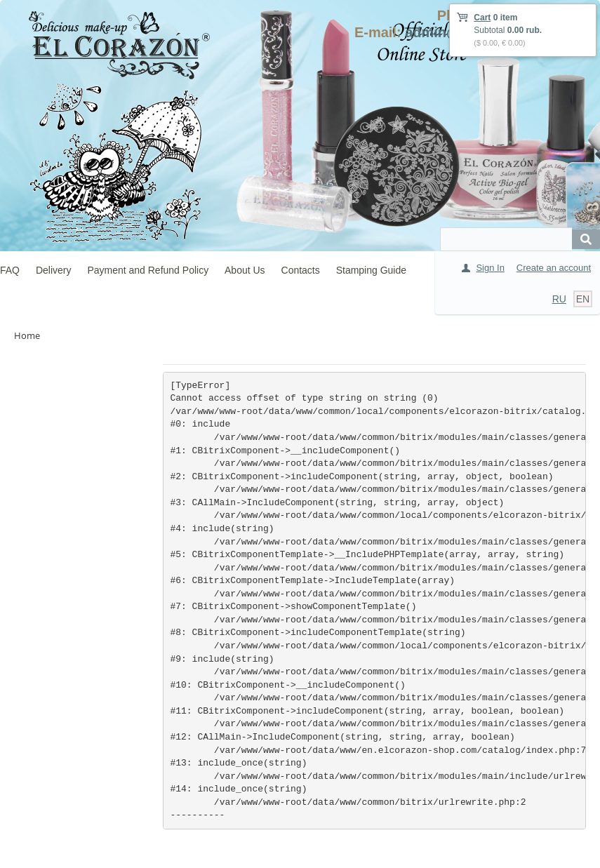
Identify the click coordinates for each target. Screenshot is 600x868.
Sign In (490, 268)
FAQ (10, 270)
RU (559, 299)
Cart (482, 18)
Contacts (301, 270)
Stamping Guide (371, 270)
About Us (245, 270)
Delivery (54, 270)
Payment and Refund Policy (148, 270)
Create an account (554, 268)
